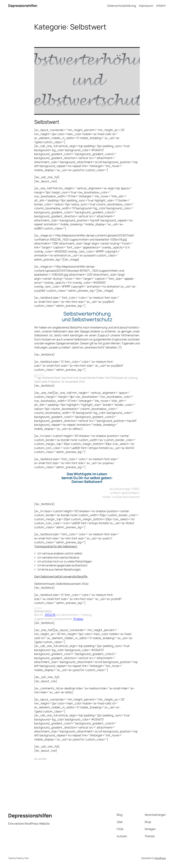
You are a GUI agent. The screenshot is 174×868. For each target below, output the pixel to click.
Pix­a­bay (78, 619)
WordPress (160, 858)
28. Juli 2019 (40, 759)
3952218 (50, 615)
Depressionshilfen (23, 6)
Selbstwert (47, 122)
